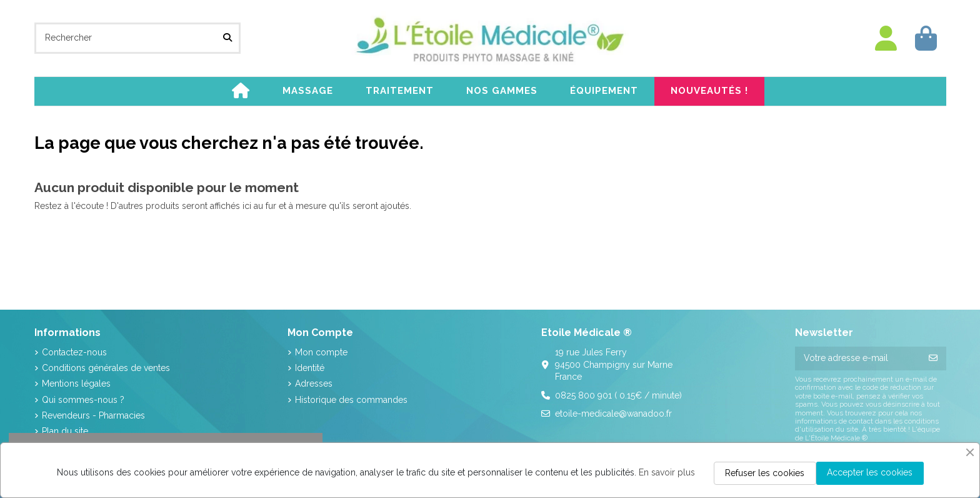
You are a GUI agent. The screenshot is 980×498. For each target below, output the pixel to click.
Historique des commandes (351, 400)
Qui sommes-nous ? (83, 400)
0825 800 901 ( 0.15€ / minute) (618, 395)
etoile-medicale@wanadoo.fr (613, 414)
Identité (310, 368)
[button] (308, 91)
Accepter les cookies (870, 472)
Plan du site (65, 431)
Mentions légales (76, 384)
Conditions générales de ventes (106, 368)
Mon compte (321, 352)
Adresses (314, 384)
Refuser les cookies (765, 473)
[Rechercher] (227, 38)
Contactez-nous (74, 352)
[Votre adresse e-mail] (858, 358)
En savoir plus (667, 472)
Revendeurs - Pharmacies (93, 415)
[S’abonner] (933, 358)
